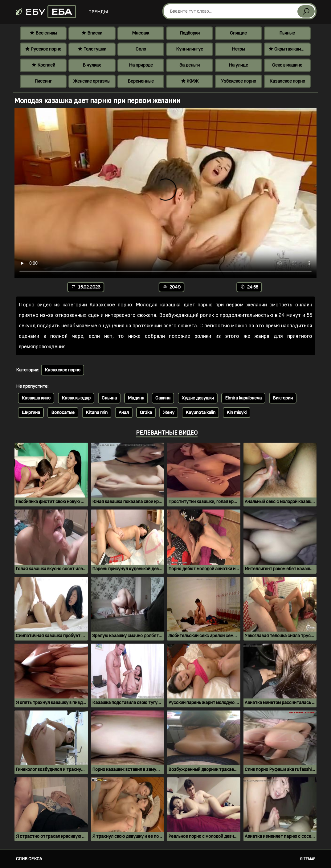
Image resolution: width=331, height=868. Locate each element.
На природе (141, 65)
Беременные (141, 81)
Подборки (190, 33)
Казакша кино (36, 398)
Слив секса (29, 859)
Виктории (283, 398)
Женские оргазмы (92, 81)
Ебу (45, 12)
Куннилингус (190, 49)
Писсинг (43, 81)
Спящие (238, 33)
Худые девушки (198, 398)
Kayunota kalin (200, 413)
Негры (238, 49)
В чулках (92, 65)
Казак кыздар (76, 398)
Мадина (136, 398)
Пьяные (287, 33)
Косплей (43, 65)
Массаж (141, 33)
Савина (163, 398)
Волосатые (63, 413)
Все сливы (43, 33)
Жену (169, 413)
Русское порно (43, 49)
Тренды (98, 12)
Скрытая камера (288, 49)
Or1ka (146, 413)
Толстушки (92, 49)
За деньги (190, 65)
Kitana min (97, 413)
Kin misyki (237, 413)
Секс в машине (287, 65)
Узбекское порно (239, 81)
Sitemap (307, 859)
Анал (124, 413)
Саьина (109, 398)
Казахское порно (287, 81)
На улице (238, 65)
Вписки (92, 33)
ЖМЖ (190, 81)
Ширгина (31, 413)
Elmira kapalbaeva (243, 398)
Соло (141, 49)
